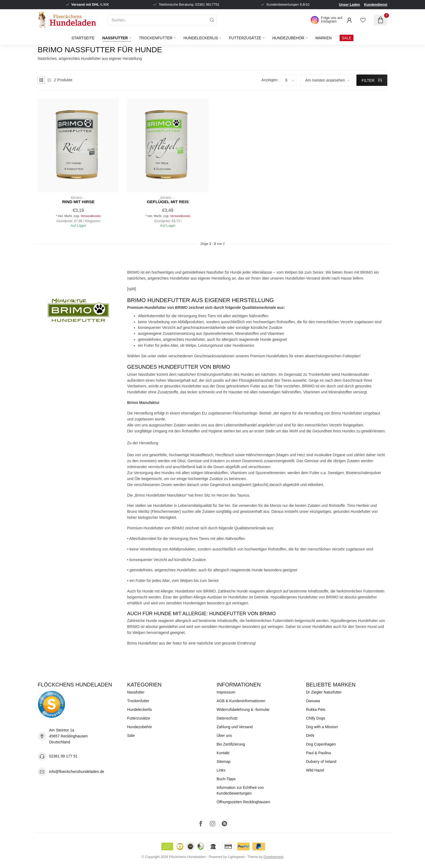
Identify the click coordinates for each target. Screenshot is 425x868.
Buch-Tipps (226, 779)
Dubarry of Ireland (321, 762)
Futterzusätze (245, 38)
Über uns (224, 736)
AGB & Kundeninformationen (241, 701)
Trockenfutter (156, 38)
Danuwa (313, 701)
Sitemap (223, 762)
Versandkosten (91, 216)
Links (221, 770)
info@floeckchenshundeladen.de (77, 772)
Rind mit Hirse (78, 202)
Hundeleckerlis (201, 38)
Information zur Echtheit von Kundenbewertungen (240, 791)
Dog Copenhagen (321, 744)
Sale (131, 736)
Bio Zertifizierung (231, 744)
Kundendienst (376, 4)
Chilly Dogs (316, 718)
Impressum (226, 692)
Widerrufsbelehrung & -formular (243, 710)
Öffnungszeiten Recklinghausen (243, 802)
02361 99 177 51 (63, 756)
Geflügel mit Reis (168, 202)
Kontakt (223, 753)
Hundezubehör (288, 38)
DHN (310, 736)
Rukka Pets (316, 710)
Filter (372, 80)
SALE (347, 38)
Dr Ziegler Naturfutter (324, 692)
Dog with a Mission (322, 727)
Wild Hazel (315, 770)
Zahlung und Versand (235, 727)
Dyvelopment (273, 857)
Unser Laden (349, 4)
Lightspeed (236, 857)
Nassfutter (115, 38)
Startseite (83, 38)
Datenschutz (227, 718)
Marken (324, 38)
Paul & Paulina (318, 753)
